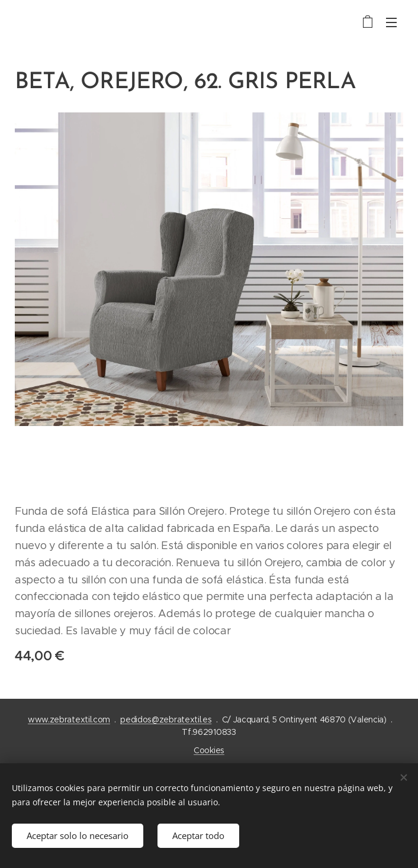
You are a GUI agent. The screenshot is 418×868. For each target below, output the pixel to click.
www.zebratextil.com (69, 719)
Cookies (209, 750)
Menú (391, 22)
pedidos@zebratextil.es (166, 719)
